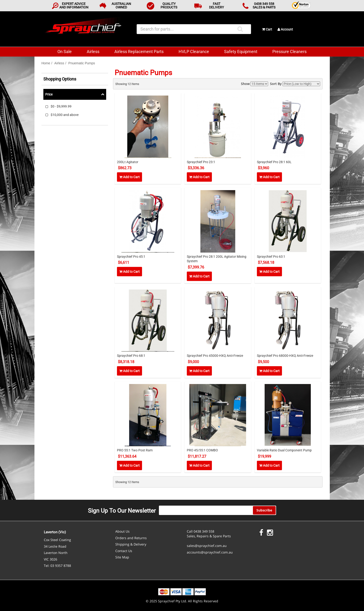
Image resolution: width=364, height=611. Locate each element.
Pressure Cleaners (289, 52)
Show (245, 84)
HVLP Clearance (194, 52)
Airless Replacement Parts (139, 52)
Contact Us (124, 551)
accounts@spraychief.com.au (210, 552)
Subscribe (264, 510)
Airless (93, 52)
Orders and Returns (131, 538)
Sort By (276, 84)
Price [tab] (49, 94)
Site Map (122, 557)
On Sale (65, 52)
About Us (122, 531)
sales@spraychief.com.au (207, 546)
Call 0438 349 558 (201, 531)
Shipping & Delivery (131, 544)
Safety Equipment (241, 52)
